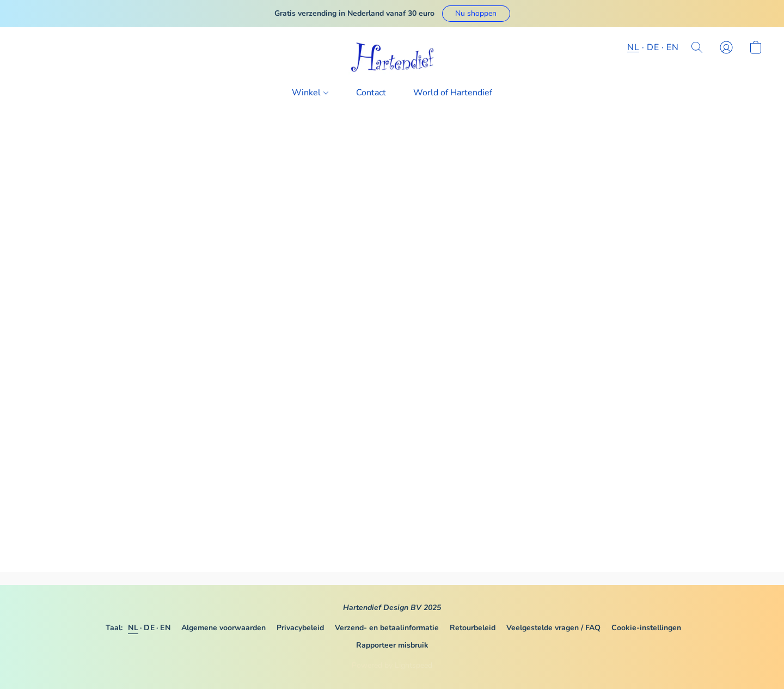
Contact (371, 93)
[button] (476, 14)
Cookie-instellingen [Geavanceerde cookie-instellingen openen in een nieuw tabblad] (646, 628)
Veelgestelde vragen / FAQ (553, 628)
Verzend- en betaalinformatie (387, 628)
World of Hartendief (453, 93)
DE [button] (653, 47)
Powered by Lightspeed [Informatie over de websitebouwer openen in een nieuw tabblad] (392, 665)
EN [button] (672, 47)
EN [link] (165, 628)
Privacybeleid (300, 628)
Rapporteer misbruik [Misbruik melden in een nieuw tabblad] (392, 645)
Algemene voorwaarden (223, 628)
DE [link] (149, 628)
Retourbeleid (473, 628)
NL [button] (633, 47)
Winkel (310, 93)
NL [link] (133, 628)
